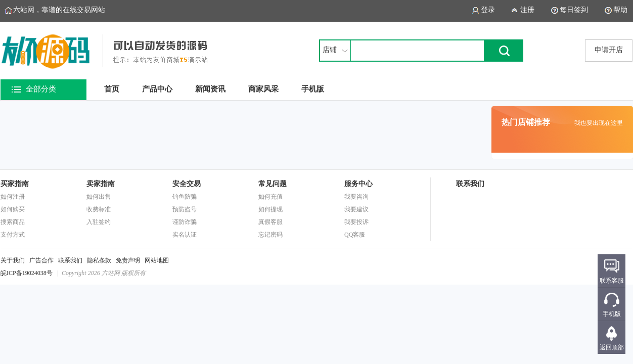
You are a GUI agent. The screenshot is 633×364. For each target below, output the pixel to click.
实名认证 (185, 235)
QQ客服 (355, 235)
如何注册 (13, 197)
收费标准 (99, 209)
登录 (488, 10)
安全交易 (187, 184)
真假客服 (270, 222)
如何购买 (13, 209)
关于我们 (13, 260)
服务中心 (358, 184)
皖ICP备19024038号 (27, 273)
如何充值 (270, 197)
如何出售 (99, 197)
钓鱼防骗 (185, 197)
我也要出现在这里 (599, 123)
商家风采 (263, 89)
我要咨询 (356, 197)
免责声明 (128, 260)
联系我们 (70, 260)
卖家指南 (101, 184)
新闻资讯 (210, 89)
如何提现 (270, 209)
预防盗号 (185, 209)
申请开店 (609, 50)
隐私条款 (99, 260)
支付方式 (13, 235)
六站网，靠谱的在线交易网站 (59, 10)
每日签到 (574, 10)
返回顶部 (612, 347)
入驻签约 (99, 222)
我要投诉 (356, 222)
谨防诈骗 (185, 222)
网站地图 (157, 260)
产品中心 (157, 89)
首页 (112, 89)
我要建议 (356, 209)
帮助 (620, 10)
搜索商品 (13, 222)
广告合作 (41, 260)
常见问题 (273, 184)
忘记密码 (270, 235)
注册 (527, 10)
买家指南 (15, 184)
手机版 (313, 89)
